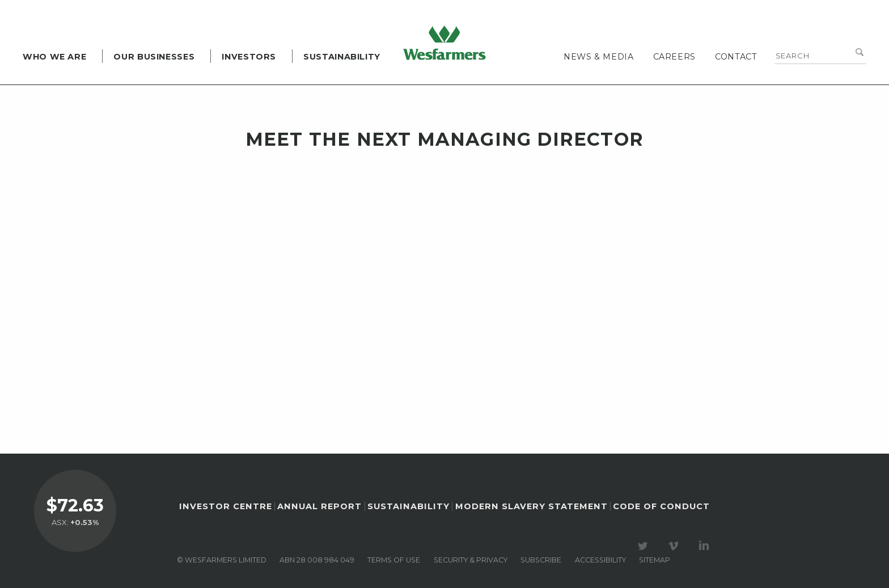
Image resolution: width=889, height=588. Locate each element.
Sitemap (655, 560)
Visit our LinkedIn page (706, 546)
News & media (599, 57)
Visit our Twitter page (645, 546)
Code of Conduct (661, 506)
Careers (674, 57)
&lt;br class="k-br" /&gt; (457, 279)
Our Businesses (154, 57)
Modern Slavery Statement (532, 506)
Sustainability (342, 57)
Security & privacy (471, 560)
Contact (736, 57)
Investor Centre (226, 506)
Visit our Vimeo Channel (675, 546)
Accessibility (600, 560)
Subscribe (541, 560)
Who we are (54, 57)
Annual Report (319, 506)
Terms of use (394, 560)
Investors (249, 57)
